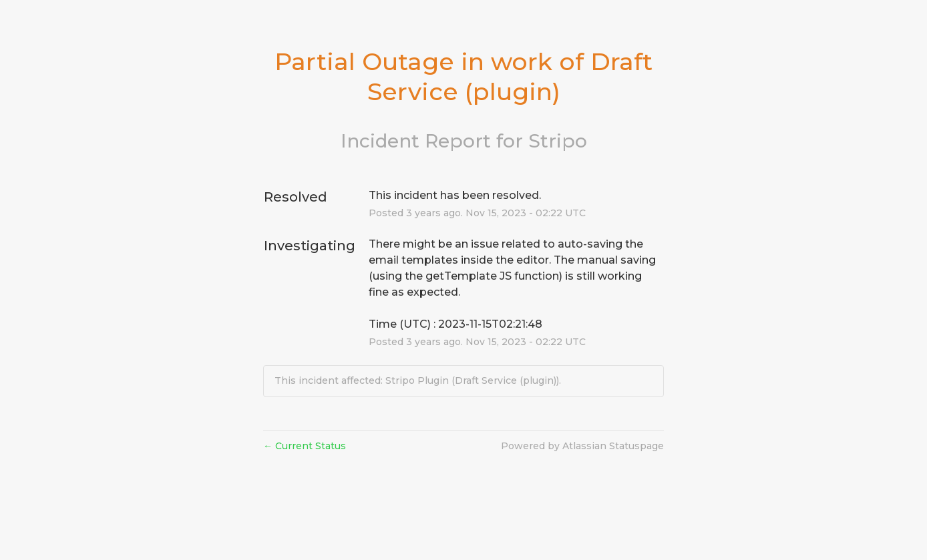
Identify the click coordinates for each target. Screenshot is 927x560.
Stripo (558, 141)
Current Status (305, 446)
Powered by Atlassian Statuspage (582, 446)
